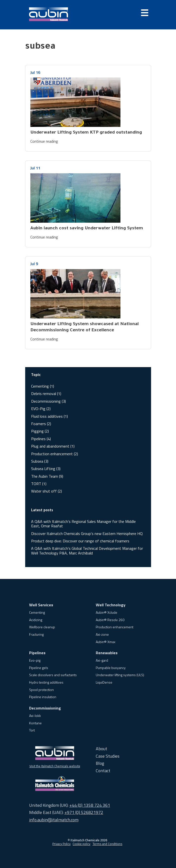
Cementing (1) (43, 386)
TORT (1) (39, 484)
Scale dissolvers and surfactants (53, 675)
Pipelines (37, 653)
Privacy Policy (61, 844)
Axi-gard (102, 660)
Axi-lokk (35, 716)
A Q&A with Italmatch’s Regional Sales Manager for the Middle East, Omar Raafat (83, 524)
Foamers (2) (41, 424)
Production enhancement (115, 627)
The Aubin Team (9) (47, 476)
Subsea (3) (40, 461)
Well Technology (111, 605)
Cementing (37, 612)
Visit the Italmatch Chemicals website (55, 766)
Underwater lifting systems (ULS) (120, 675)
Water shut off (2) (47, 491)
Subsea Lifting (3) (46, 469)
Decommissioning (45, 708)
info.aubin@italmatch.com (54, 820)
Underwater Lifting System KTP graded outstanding (86, 133)
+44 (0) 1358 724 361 (90, 805)
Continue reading (44, 141)
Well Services (41, 605)
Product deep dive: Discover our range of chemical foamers (80, 541)
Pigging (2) (40, 431)
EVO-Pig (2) (41, 409)
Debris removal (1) (46, 394)
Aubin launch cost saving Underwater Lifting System (87, 229)
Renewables (107, 653)
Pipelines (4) (41, 439)
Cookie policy (81, 844)
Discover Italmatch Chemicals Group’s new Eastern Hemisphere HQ (87, 533)
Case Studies (108, 756)
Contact (103, 771)
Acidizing (36, 620)
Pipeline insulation (43, 697)
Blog (100, 763)
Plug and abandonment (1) (53, 446)
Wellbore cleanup (42, 627)
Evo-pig (35, 660)
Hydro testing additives (46, 682)
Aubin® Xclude (107, 612)
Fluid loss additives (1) (49, 416)
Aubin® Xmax (106, 642)
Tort (32, 730)
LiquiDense (104, 682)
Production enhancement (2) (55, 454)
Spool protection (41, 690)
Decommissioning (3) (49, 401)
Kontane (35, 723)
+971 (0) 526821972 (84, 812)
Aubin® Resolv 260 (110, 620)
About (101, 749)
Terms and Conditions (108, 844)
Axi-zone (102, 634)
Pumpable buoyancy (111, 668)
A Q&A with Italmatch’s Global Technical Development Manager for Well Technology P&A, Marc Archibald (87, 551)
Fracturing (36, 634)
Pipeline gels (39, 668)
